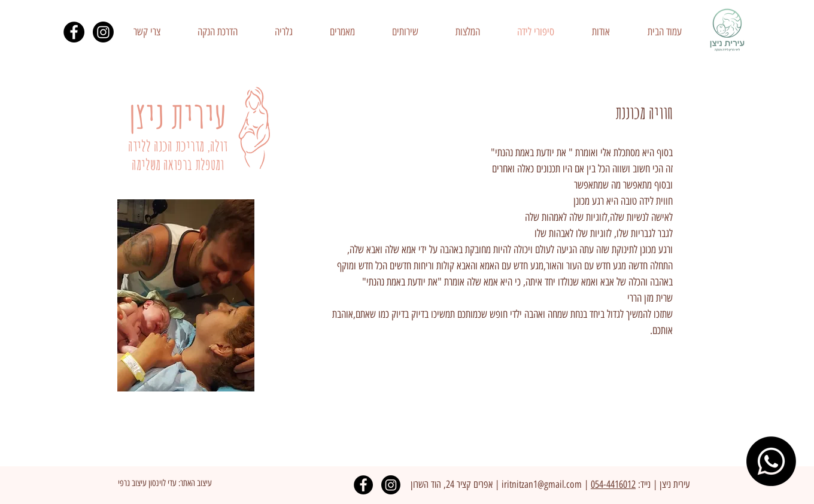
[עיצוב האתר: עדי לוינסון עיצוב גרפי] (165, 483)
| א (494, 484)
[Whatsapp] (771, 461)
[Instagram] (103, 32)
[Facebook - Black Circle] (74, 32)
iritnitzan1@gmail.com (542, 484)
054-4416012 (613, 484)
